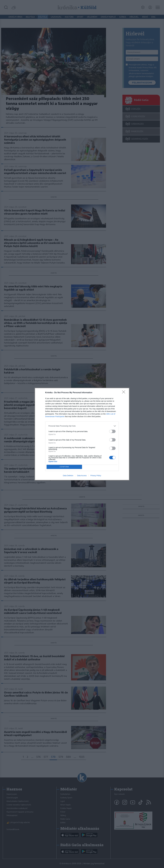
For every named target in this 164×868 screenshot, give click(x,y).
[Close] (124, 393)
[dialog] (82, 434)
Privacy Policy (96, 476)
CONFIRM (64, 467)
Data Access (82, 476)
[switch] (112, 431)
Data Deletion (68, 476)
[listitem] (82, 426)
